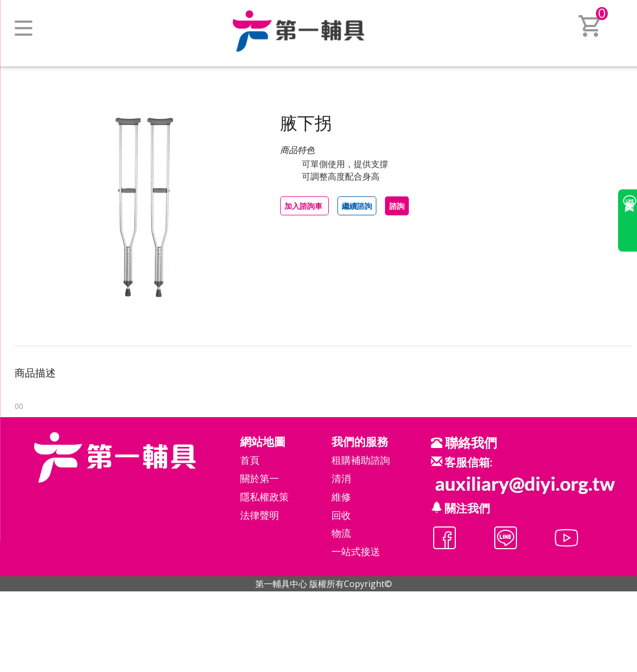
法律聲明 (260, 515)
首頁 (250, 460)
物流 (341, 533)
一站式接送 (356, 551)
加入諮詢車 (304, 206)
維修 (341, 497)
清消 (341, 478)
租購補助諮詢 (361, 460)
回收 (341, 515)
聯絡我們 (470, 442)
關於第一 (260, 478)
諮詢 (397, 206)
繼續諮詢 (357, 206)
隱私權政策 (264, 497)
